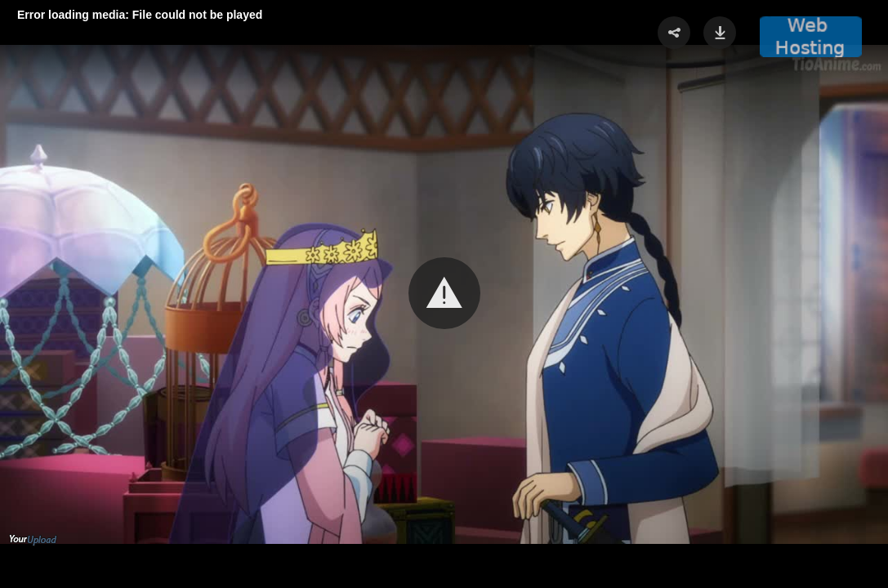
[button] (444, 293)
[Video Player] (444, 294)
